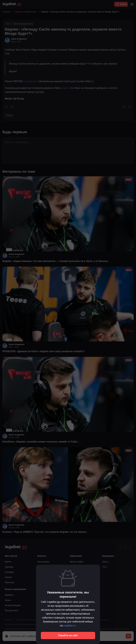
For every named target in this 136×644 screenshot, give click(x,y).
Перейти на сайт (68, 635)
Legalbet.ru (69, 626)
